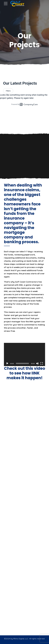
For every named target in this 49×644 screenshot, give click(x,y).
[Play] (7, 363)
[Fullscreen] (42, 363)
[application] (24, 354)
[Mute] (38, 363)
